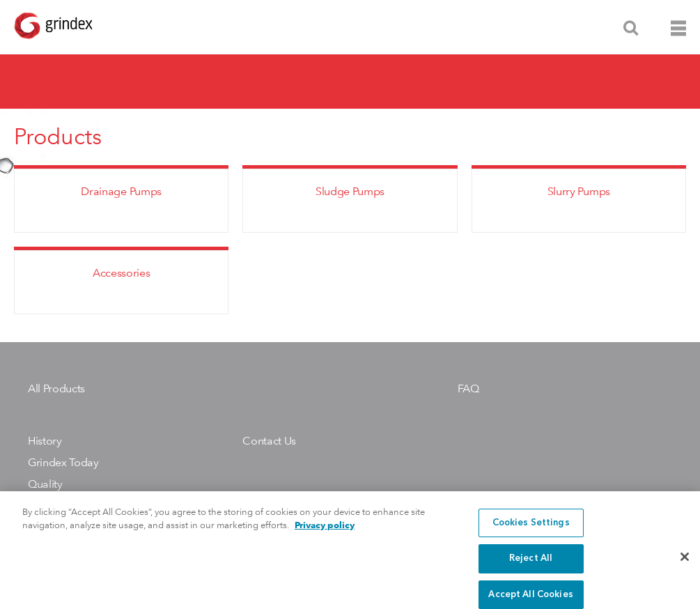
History (45, 441)
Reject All (531, 566)
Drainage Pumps (121, 191)
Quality (45, 484)
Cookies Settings (531, 530)
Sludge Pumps (350, 191)
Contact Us (269, 441)
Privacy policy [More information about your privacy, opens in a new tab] (325, 533)
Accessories (121, 273)
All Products (56, 388)
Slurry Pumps (579, 191)
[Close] (685, 564)
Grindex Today (63, 462)
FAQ (468, 388)
